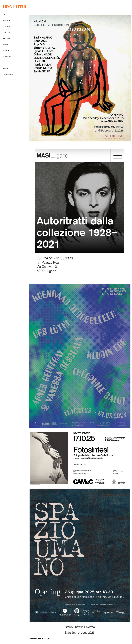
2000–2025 (6, 21)
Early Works (7, 39)
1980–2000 (6, 27)
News (5, 15)
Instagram (6, 68)
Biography (6, 50)
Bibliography (7, 56)
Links (5, 62)
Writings (5, 44)
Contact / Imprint (8, 74)
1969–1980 (6, 33)
